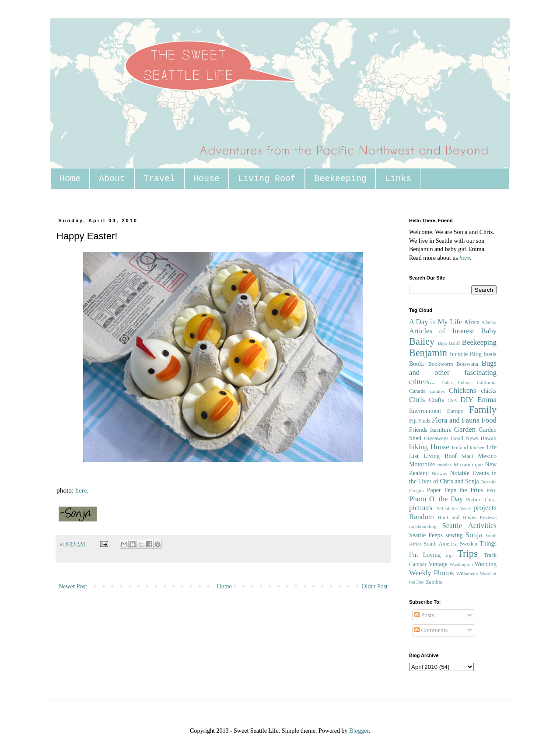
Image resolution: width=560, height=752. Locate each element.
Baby (489, 331)
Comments (431, 630)
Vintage (438, 564)
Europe (455, 411)
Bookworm (441, 364)
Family (483, 410)
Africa (472, 322)
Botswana (467, 364)
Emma (487, 400)
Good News (465, 438)
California (487, 382)
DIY (467, 400)
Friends (418, 430)
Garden (465, 429)
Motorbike (422, 464)
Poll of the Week (453, 508)
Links (398, 179)
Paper (434, 490)
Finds (424, 421)
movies (444, 465)
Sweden (469, 544)
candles (437, 391)
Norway (440, 473)
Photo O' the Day (436, 499)
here (81, 490)
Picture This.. (481, 500)
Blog (476, 354)
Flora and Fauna (456, 420)
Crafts (436, 400)
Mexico (487, 456)
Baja (443, 343)
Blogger (359, 731)
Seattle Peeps (426, 535)
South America (440, 544)
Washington (461, 564)
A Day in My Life (436, 322)
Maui (467, 456)
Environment (425, 411)
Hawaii (489, 438)
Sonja (474, 535)
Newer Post (73, 586)
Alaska (489, 322)
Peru (492, 490)
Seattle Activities (469, 526)
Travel (159, 179)
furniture (441, 430)
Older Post (375, 586)
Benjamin (428, 353)
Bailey (422, 341)
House (206, 179)
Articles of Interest (442, 331)
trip (449, 555)
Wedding (486, 564)
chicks (489, 391)
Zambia (434, 582)
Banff (454, 343)
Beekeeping (340, 179)
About (112, 179)
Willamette (467, 574)
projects (485, 508)
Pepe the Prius (464, 490)
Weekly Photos (431, 573)
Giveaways (436, 438)
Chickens (462, 390)
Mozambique (468, 465)
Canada (417, 391)
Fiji (413, 421)
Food (489, 420)
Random (422, 517)
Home (70, 179)
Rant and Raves (457, 518)
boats (490, 354)
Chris (417, 400)
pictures (421, 508)
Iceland (460, 448)
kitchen (477, 448)
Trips (467, 554)
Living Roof (267, 179)
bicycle (459, 354)
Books (417, 364)
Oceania (488, 482)
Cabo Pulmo (456, 382)
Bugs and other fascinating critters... (453, 372)
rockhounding (423, 526)
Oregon (416, 490)
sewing (454, 535)
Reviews (488, 518)
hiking (418, 447)
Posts (424, 615)
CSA (452, 400)
